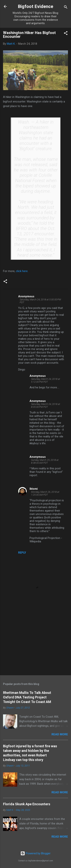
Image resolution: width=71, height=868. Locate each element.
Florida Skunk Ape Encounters (27, 804)
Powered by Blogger (35, 853)
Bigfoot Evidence (35, 6)
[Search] (66, 8)
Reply (22, 553)
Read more (60, 734)
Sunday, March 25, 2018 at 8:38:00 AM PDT (45, 461)
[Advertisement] (35, 643)
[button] (66, 34)
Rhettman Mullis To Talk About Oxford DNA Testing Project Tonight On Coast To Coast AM (27, 697)
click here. (22, 271)
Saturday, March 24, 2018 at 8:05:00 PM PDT (46, 405)
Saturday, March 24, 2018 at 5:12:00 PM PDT (46, 380)
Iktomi (34, 489)
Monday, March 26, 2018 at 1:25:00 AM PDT (45, 493)
